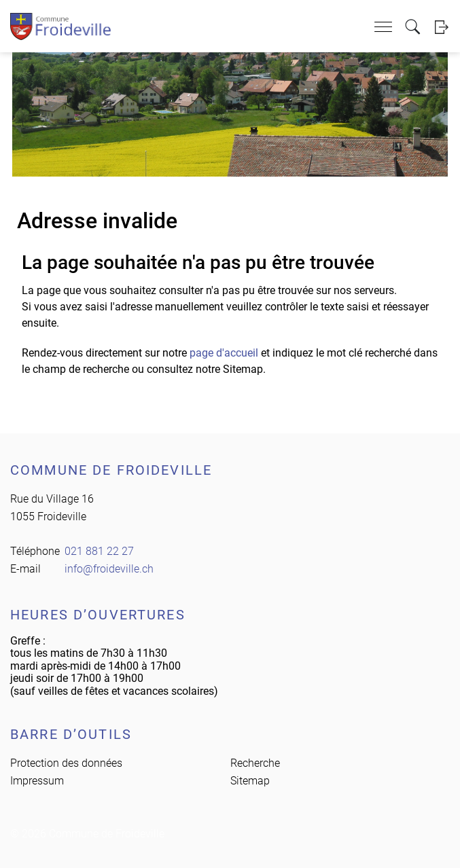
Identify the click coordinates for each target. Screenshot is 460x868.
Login (441, 27)
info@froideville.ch (109, 569)
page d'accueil (224, 353)
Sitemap (250, 781)
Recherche (255, 763)
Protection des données (66, 763)
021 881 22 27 (99, 551)
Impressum (37, 781)
